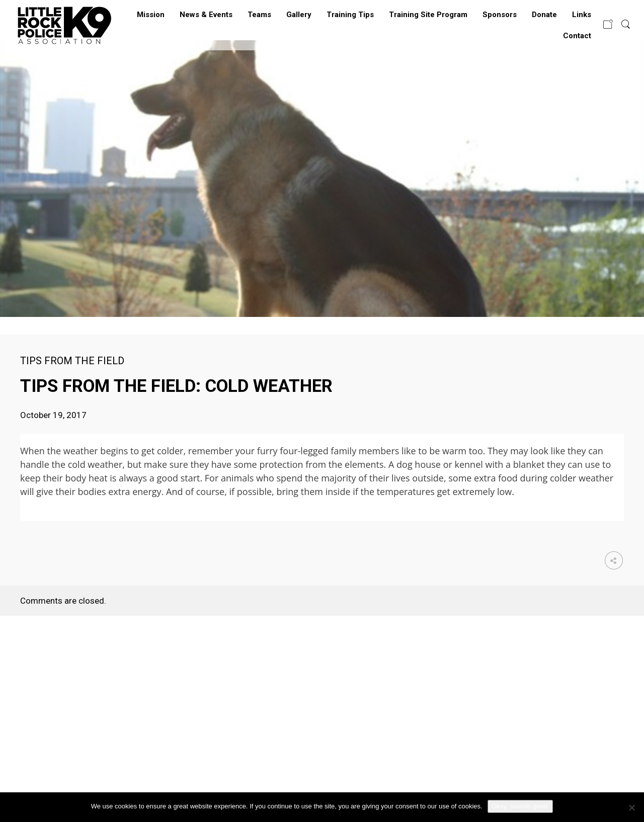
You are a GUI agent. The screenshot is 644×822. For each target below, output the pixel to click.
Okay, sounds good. (520, 806)
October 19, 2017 (53, 415)
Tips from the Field (72, 361)
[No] (631, 807)
